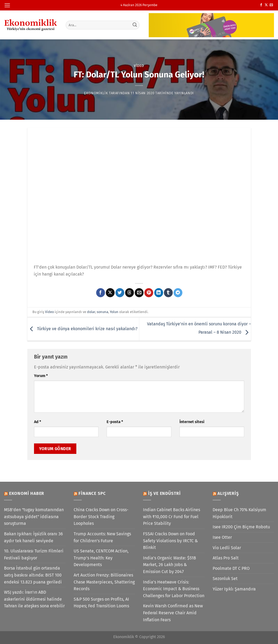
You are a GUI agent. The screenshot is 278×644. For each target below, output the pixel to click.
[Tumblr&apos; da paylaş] (168, 293)
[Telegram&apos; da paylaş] (178, 293)
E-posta (115, 422)
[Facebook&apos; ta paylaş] (101, 293)
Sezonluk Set (225, 579)
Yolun (114, 312)
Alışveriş (228, 493)
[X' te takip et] (266, 5)
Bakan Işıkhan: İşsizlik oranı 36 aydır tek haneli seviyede (33, 537)
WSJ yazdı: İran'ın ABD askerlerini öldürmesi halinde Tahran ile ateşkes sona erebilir (34, 599)
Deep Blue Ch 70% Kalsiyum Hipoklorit (239, 513)
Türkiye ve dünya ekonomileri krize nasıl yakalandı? (82, 329)
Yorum (41, 376)
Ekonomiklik (96, 93)
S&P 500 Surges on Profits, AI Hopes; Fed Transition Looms (101, 603)
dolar (91, 312)
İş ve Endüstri (164, 493)
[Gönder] (135, 25)
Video (139, 66)
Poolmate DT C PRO (231, 568)
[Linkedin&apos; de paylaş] (159, 293)
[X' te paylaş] (110, 293)
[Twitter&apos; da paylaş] (120, 293)
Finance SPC (92, 493)
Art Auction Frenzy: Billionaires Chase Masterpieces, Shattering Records (104, 582)
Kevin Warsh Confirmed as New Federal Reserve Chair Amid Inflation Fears (173, 613)
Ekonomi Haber (27, 493)
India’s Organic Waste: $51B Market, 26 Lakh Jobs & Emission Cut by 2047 (170, 565)
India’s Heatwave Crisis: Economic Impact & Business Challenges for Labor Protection (174, 589)
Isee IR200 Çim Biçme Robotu (241, 527)
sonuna (102, 312)
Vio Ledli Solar (227, 548)
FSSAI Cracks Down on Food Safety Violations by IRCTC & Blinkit (170, 541)
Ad (37, 422)
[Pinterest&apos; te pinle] (149, 293)
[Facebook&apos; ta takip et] (261, 5)
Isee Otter (222, 537)
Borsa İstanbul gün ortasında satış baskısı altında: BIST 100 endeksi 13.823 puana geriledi (33, 575)
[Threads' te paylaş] (129, 293)
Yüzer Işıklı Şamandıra (234, 589)
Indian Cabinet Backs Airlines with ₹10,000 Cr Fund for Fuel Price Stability (172, 517)
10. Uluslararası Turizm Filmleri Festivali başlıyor (34, 554)
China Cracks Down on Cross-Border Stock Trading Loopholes (101, 517)
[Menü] (7, 5)
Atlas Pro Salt (226, 558)
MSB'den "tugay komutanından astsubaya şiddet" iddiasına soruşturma (34, 517)
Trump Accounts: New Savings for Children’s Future (102, 537)
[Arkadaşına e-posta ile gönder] (139, 293)
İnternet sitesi (192, 422)
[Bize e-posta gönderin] (271, 5)
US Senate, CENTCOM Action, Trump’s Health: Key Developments (101, 558)
